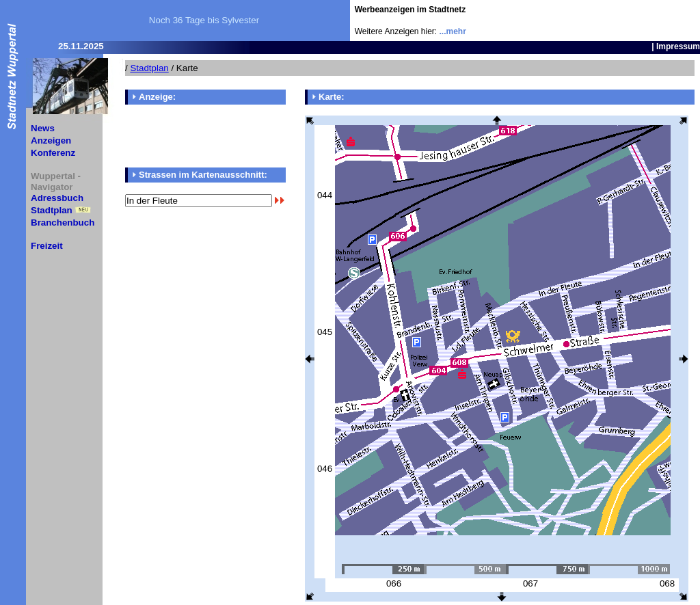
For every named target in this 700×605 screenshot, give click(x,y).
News (43, 128)
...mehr (453, 31)
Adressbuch (57, 198)
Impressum (678, 46)
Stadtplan (52, 210)
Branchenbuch (63, 223)
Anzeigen (51, 140)
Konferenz (53, 153)
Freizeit (47, 246)
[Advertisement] (620, 21)
